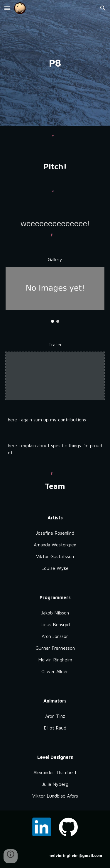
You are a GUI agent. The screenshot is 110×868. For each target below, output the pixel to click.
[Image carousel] (55, 295)
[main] (55, 63)
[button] (7, 8)
